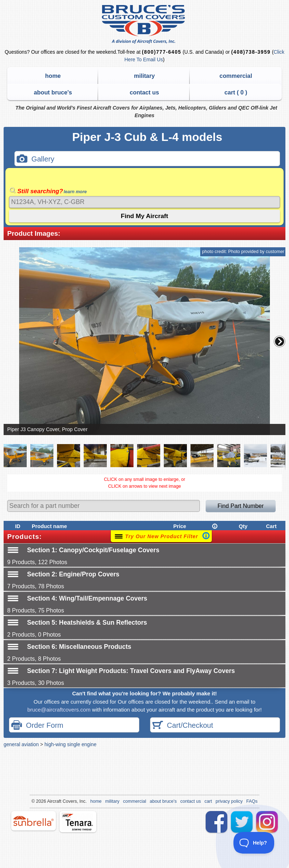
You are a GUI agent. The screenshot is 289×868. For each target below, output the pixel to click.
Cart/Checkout (183, 726)
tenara (78, 822)
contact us (144, 92)
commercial (236, 76)
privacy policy (229, 801)
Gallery (35, 160)
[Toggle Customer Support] (254, 843)
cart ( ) (236, 92)
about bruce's (53, 92)
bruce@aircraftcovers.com (59, 710)
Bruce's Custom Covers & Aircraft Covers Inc (144, 24)
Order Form (37, 726)
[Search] (144, 202)
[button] (280, 341)
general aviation (21, 744)
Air (50, 801)
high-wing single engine (70, 744)
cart (208, 801)
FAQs (252, 801)
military (144, 76)
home (53, 76)
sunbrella (34, 821)
